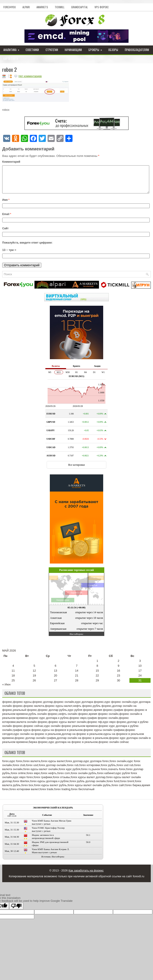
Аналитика (13, 49)
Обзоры (113, 50)
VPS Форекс (102, 7)
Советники (32, 50)
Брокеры (97, 49)
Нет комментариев (30, 76)
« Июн (6, 690)
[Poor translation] (16, 911)
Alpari (26, 7)
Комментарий (11, 162)
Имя (6, 205)
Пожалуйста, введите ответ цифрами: (27, 248)
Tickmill (60, 7)
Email (7, 219)
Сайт (5, 234)
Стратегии (52, 50)
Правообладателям (137, 50)
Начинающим (73, 50)
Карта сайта (11, 59)
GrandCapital (80, 7)
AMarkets (42, 7)
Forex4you (10, 7)
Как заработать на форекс (86, 876)
